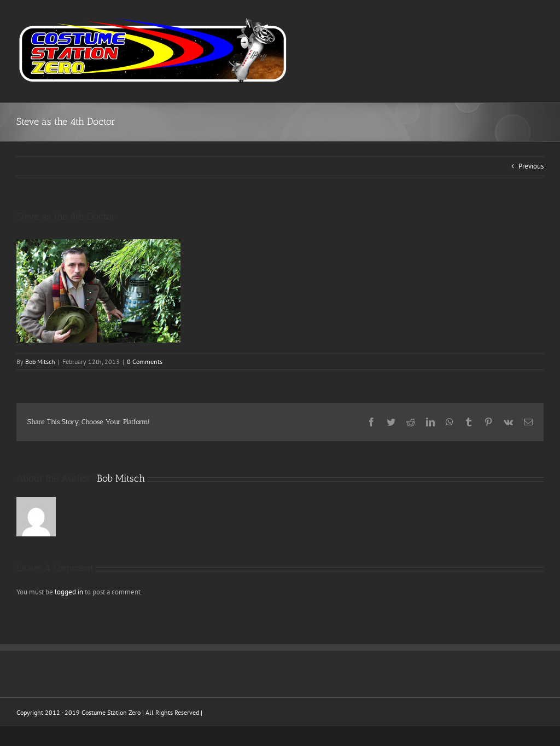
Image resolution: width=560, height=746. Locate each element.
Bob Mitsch (40, 362)
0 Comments (145, 362)
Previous (531, 166)
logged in (69, 592)
